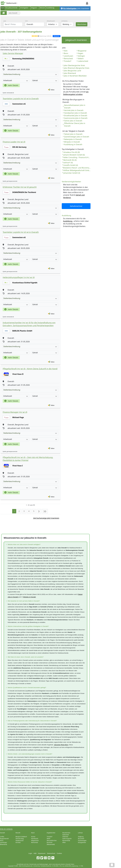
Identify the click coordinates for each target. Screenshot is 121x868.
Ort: (27, 21)
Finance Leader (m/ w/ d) (14, 142)
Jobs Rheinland (70, 73)
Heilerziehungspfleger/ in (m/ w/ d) (19, 277)
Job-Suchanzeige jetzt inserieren (46, 518)
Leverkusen (68, 56)
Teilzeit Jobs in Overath (73, 134)
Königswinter (82, 842)
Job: (5, 21)
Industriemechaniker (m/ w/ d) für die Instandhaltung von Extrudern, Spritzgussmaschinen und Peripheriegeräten (29, 324)
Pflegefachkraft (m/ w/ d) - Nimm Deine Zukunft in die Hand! (30, 369)
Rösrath (18, 833)
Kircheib (18, 842)
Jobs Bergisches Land (72, 71)
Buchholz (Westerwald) (51, 843)
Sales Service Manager (13, 53)
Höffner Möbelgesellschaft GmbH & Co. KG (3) (77, 170)
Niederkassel (20, 841)
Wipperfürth (35, 841)
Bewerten (57, 36)
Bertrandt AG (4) (70, 160)
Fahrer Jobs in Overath (73, 121)
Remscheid (68, 59)
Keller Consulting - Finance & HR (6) (77, 157)
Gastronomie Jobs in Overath (76, 118)
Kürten (33, 837)
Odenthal (65, 837)
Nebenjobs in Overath (73, 139)
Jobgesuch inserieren (76, 40)
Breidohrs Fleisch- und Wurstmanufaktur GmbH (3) (77, 168)
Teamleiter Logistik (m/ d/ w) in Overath (21, 99)
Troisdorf (67, 61)
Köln (66, 51)
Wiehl (49, 839)
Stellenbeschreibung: (30, 74)
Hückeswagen (82, 841)
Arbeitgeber (24, 8)
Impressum (42, 853)
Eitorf (2, 841)
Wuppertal (82, 51)
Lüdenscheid (83, 61)
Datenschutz (51, 853)
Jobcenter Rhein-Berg (61, 745)
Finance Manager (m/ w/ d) (15, 412)
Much (33, 833)
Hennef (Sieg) (20, 839)
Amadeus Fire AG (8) (72, 152)
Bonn (66, 53)
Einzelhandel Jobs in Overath (76, 116)
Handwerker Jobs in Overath (75, 113)
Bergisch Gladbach (21, 837)
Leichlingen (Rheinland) (4, 843)
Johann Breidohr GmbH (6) (74, 155)
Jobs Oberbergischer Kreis (74, 65)
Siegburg (81, 837)
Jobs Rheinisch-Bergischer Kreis (77, 68)
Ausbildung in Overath (73, 144)
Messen (42, 8)
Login (30, 853)
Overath (2, 833)
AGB (35, 853)
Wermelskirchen (52, 841)
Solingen (81, 56)
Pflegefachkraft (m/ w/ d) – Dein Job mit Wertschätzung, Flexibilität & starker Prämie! (28, 459)
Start (3, 8)
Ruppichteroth (4, 839)
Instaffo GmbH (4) (71, 165)
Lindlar (2, 837)
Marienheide (66, 841)
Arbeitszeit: (51, 21)
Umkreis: (65, 21)
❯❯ (45, 511)
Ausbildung (50, 8)
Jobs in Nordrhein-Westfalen (75, 76)
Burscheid (81, 839)
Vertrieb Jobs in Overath (74, 110)
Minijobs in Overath (72, 142)
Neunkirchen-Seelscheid (67, 834)
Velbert (81, 59)
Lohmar (80, 833)
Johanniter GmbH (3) (72, 173)
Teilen (53, 90)
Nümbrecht (35, 839)
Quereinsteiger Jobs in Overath (77, 137)
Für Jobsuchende (11, 8)
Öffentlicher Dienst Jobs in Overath (75, 125)
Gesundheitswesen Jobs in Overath (75, 106)
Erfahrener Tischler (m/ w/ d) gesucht (20, 187)
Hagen (80, 53)
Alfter (64, 842)
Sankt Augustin (67, 839)
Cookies (59, 853)
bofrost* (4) (68, 163)
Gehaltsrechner (76, 206)
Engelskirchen (51, 833)
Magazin (34, 8)
